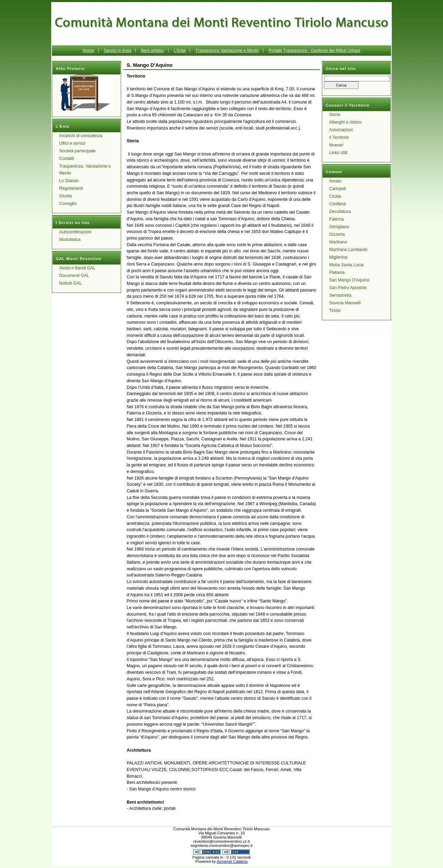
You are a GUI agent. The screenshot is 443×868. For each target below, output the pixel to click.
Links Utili (338, 153)
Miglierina (338, 257)
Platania (337, 272)
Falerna (336, 219)
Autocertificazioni (75, 232)
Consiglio (68, 204)
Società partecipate (77, 151)
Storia (335, 115)
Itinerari (336, 145)
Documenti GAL (74, 276)
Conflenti (338, 204)
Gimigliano (339, 227)
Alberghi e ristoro (345, 122)
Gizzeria (337, 234)
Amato (335, 181)
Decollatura (340, 212)
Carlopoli (338, 189)
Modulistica (70, 240)
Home (88, 51)
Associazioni (341, 130)
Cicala (335, 196)
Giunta (65, 196)
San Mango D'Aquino (349, 280)
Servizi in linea (117, 51)
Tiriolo (335, 311)
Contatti (66, 159)
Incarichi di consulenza (81, 136)
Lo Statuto (69, 181)
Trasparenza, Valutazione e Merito (85, 170)
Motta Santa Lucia (346, 265)
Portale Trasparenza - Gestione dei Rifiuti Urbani (314, 51)
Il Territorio (339, 137)
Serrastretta (340, 295)
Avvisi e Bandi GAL (77, 268)
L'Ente (180, 51)
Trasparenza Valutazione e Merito (227, 51)
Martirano (338, 242)
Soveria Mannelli (345, 303)
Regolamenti (71, 188)
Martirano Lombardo (348, 250)
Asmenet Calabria (232, 861)
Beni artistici (152, 51)
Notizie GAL (71, 283)
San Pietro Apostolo (348, 288)
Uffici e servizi (72, 143)
